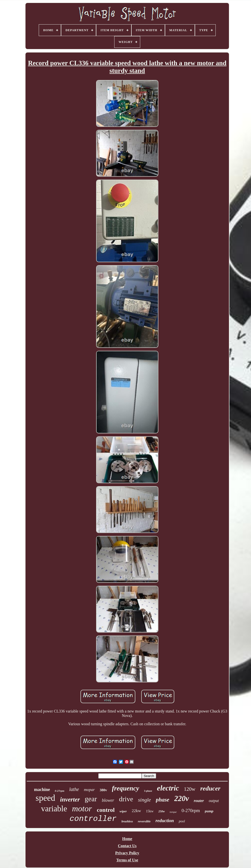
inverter (70, 799)
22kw (136, 811)
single (144, 800)
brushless (127, 821)
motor (82, 809)
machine (42, 790)
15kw (150, 811)
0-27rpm (60, 791)
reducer (210, 788)
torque (173, 812)
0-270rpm (191, 810)
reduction (165, 821)
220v (182, 798)
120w (190, 789)
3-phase (148, 791)
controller (93, 819)
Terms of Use (127, 860)
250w (162, 811)
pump (209, 811)
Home (127, 839)
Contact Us (127, 846)
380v (103, 790)
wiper (123, 811)
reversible (144, 821)
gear (91, 799)
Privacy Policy (127, 853)
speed (45, 798)
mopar (89, 790)
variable (54, 809)
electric (168, 788)
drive (126, 799)
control (106, 810)
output (214, 801)
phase (163, 800)
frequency (126, 788)
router (199, 801)
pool (182, 821)
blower (108, 800)
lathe (74, 789)
